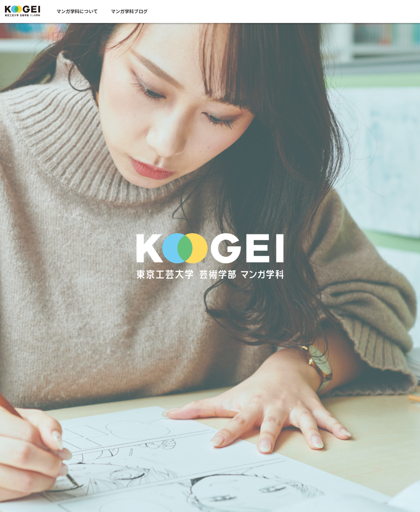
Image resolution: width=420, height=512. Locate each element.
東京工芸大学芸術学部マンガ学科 (25, 11)
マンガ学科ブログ (134, 11)
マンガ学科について (82, 11)
